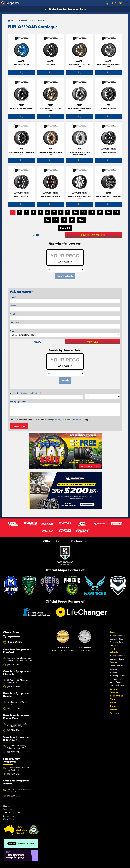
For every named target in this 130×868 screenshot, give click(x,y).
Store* (13, 331)
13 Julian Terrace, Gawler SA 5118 (18, 703)
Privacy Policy (61, 420)
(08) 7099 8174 (14, 752)
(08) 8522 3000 (14, 708)
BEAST (108, 193)
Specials (114, 689)
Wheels (114, 652)
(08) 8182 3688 (14, 665)
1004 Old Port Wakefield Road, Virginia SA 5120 (20, 791)
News (113, 703)
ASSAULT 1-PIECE (109, 149)
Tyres (113, 632)
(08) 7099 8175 (14, 774)
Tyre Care (114, 646)
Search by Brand (117, 642)
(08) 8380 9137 (14, 796)
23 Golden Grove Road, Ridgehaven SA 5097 (16, 747)
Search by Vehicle (118, 636)
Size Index (8, 809)
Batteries (113, 669)
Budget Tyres (9, 816)
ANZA (21, 105)
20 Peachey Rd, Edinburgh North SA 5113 (17, 681)
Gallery (114, 706)
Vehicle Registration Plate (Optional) (26, 393)
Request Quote (19, 426)
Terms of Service (78, 420)
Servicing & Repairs (118, 676)
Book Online (116, 696)
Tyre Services (115, 679)
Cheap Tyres (9, 819)
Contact (114, 692)
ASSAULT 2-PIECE (79, 193)
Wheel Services (117, 682)
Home (12, 21)
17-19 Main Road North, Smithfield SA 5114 (17, 725)
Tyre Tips (114, 649)
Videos (113, 709)
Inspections (115, 672)
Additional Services (118, 685)
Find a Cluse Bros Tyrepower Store (65, 9)
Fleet (112, 699)
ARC (109, 105)
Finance (7, 806)
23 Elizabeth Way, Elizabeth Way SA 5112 (18, 769)
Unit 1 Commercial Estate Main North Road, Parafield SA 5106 (19, 659)
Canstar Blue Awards (12, 813)
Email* (13, 314)
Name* (13, 297)
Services (114, 662)
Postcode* (14, 323)
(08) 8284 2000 (14, 730)
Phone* (13, 306)
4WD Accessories (118, 666)
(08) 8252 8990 (14, 687)
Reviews (114, 713)
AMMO (21, 61)
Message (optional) (18, 402)
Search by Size (116, 639)
